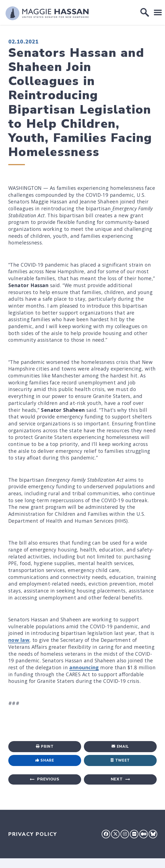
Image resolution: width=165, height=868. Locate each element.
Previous (48, 779)
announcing (84, 667)
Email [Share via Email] (120, 747)
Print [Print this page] (45, 747)
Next (117, 779)
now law (19, 640)
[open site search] (145, 12)
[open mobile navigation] (158, 12)
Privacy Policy (33, 834)
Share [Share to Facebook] (45, 760)
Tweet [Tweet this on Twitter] (120, 760)
